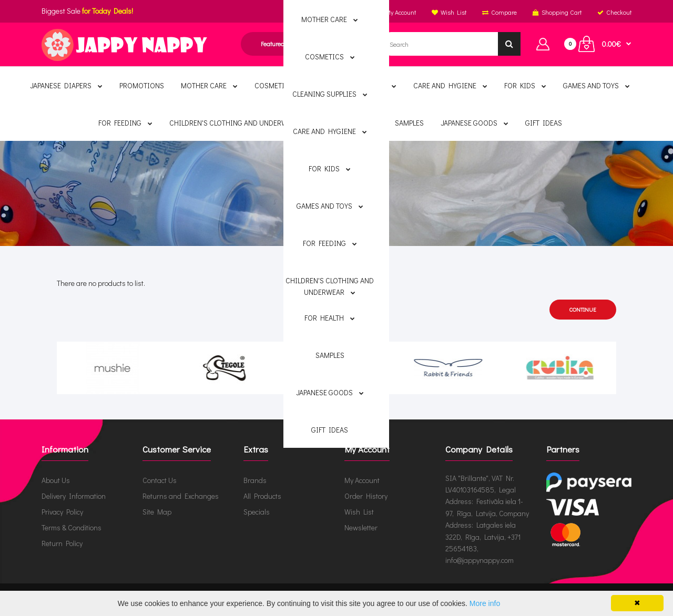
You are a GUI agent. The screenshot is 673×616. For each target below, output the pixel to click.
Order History (366, 496)
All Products (262, 496)
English (297, 12)
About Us (56, 480)
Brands (321, 207)
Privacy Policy (62, 512)
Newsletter (361, 527)
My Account (362, 480)
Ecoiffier (366, 207)
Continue (583, 309)
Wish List (359, 512)
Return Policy (62, 543)
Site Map (157, 512)
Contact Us (160, 480)
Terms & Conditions (72, 527)
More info (485, 603)
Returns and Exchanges (181, 496)
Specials (257, 512)
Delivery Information (74, 496)
